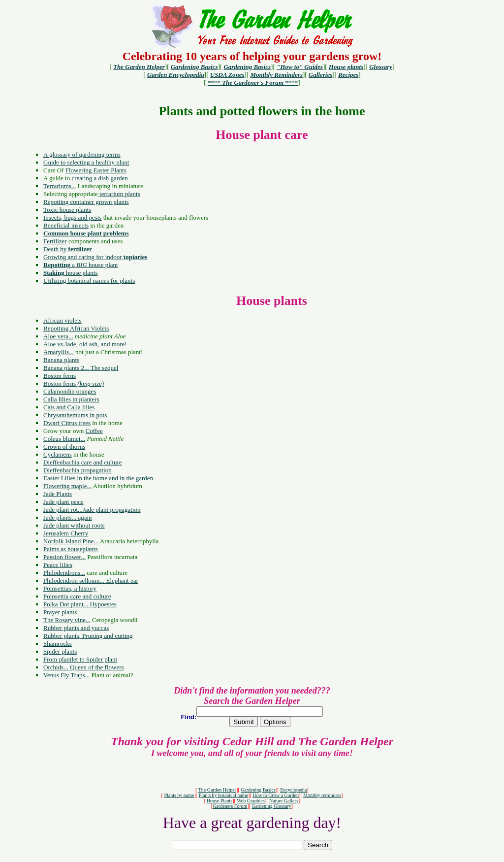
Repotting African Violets (76, 328)
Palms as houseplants (71, 549)
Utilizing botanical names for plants (89, 281)
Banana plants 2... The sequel (81, 368)
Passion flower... (64, 557)
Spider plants (60, 651)
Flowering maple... (67, 486)
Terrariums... (60, 186)
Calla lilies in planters (71, 399)
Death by (68, 249)
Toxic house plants (67, 210)
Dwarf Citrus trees (67, 423)
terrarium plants (119, 194)
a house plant (81, 265)
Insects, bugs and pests (72, 217)
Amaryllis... (59, 352)
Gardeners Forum (230, 806)
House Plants (220, 801)
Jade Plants (58, 494)
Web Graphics (251, 801)
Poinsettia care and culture (77, 596)
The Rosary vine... (67, 620)
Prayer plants (60, 612)
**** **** (253, 83)
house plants (71, 273)
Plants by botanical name (223, 795)
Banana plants (61, 360)
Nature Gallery (284, 801)
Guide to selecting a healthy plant (86, 162)
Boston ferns (60, 376)
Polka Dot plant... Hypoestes (80, 604)
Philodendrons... (64, 573)
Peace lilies (58, 565)
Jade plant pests (63, 502)
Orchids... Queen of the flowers (84, 667)
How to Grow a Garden (276, 795)
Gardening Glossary (272, 806)
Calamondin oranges (70, 391)
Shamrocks (58, 644)
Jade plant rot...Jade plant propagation (92, 510)
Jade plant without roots (74, 525)
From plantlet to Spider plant (80, 659)
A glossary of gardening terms (82, 154)
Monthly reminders (322, 795)
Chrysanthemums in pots (75, 415)
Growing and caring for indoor (95, 257)
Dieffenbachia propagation (78, 470)
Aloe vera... (58, 336)
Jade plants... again (68, 517)
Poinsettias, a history (70, 588)
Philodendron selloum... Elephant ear (91, 580)
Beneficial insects (66, 225)
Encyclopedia (293, 790)
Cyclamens (58, 454)
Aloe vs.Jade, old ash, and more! (85, 344)
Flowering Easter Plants (96, 170)
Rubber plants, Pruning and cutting (88, 636)
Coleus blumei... (64, 439)
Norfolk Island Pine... (71, 541)
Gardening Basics (258, 790)
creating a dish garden (99, 178)
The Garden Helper (217, 790)
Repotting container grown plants (86, 202)
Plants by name (179, 795)
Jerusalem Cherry (66, 533)
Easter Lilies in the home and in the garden (98, 478)
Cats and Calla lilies (69, 407)
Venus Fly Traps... (66, 675)
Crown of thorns (64, 447)
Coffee (94, 431)
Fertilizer (55, 241)
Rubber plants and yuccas (76, 628)
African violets (63, 320)
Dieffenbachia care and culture (83, 462)
